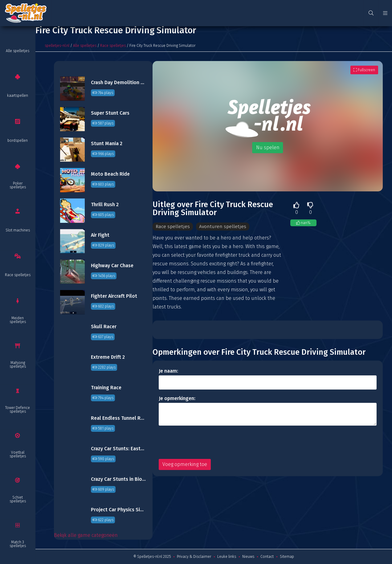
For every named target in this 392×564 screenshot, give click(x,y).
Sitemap (287, 557)
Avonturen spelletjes (223, 226)
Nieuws (248, 557)
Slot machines (18, 230)
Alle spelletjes (18, 51)
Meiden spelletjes (18, 320)
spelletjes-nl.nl (57, 46)
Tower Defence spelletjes (18, 410)
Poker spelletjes (18, 185)
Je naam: (168, 371)
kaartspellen (18, 96)
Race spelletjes (18, 275)
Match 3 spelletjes (18, 544)
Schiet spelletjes (18, 499)
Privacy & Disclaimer (194, 557)
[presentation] (206, 443)
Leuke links (227, 557)
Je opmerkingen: (177, 399)
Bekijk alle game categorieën (86, 535)
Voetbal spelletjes (18, 454)
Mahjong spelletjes (18, 365)
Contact (267, 557)
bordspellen (18, 141)
